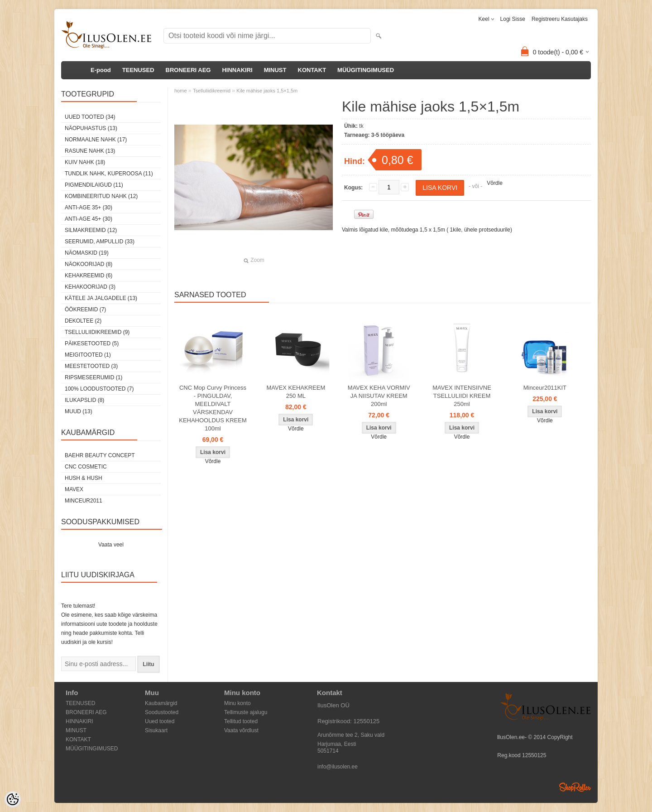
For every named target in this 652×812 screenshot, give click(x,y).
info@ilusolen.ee (338, 767)
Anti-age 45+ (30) (89, 219)
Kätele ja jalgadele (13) (101, 298)
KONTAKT (312, 70)
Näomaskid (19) (87, 253)
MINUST (275, 70)
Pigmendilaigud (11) (94, 185)
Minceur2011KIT (545, 388)
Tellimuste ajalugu (246, 712)
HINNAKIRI (237, 70)
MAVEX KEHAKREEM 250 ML (296, 392)
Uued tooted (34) (90, 117)
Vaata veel (111, 545)
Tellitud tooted (241, 721)
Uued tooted (160, 721)
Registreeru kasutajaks (560, 19)
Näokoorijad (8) (89, 264)
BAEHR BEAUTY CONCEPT (100, 455)
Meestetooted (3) (91, 366)
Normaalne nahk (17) (96, 140)
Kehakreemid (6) (89, 275)
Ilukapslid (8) (84, 400)
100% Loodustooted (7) (99, 389)
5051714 (328, 751)
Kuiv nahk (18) (85, 162)
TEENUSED (138, 70)
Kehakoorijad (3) (90, 287)
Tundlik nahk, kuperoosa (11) (109, 174)
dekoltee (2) (83, 321)
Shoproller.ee (575, 787)
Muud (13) (79, 411)
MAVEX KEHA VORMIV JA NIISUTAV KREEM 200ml (379, 396)
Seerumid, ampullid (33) (100, 242)
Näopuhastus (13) (91, 128)
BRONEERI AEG (188, 70)
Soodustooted (162, 712)
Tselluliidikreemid (212, 91)
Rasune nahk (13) (90, 151)
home (181, 91)
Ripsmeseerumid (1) (93, 377)
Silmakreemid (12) (91, 230)
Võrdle (495, 183)
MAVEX (74, 489)
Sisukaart (156, 730)
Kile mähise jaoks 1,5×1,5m (267, 91)
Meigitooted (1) (88, 355)
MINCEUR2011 (84, 501)
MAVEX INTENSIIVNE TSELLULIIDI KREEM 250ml (462, 396)
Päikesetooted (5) (92, 343)
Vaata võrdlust (241, 730)
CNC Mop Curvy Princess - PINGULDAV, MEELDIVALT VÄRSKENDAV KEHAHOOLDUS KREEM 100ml (213, 408)
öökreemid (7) (85, 309)
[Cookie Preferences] (13, 799)
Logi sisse (513, 19)
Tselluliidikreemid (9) (97, 332)
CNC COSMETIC (86, 467)
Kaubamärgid (161, 703)
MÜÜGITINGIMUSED (366, 70)
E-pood (101, 70)
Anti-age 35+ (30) (89, 208)
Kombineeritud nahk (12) (101, 196)
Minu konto (237, 703)
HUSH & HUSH (84, 478)
